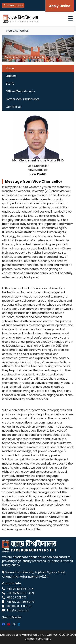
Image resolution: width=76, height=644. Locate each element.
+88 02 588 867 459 (21, 593)
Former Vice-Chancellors (22, 99)
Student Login (13, 5)
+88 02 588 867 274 (20, 589)
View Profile (38, 174)
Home (10, 68)
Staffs (10, 84)
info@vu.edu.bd (18, 610)
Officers (11, 76)
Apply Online (60, 6)
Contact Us (14, 107)
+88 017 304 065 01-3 (21, 602)
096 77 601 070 (17, 597)
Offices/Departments (21, 91)
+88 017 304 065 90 (19, 606)
